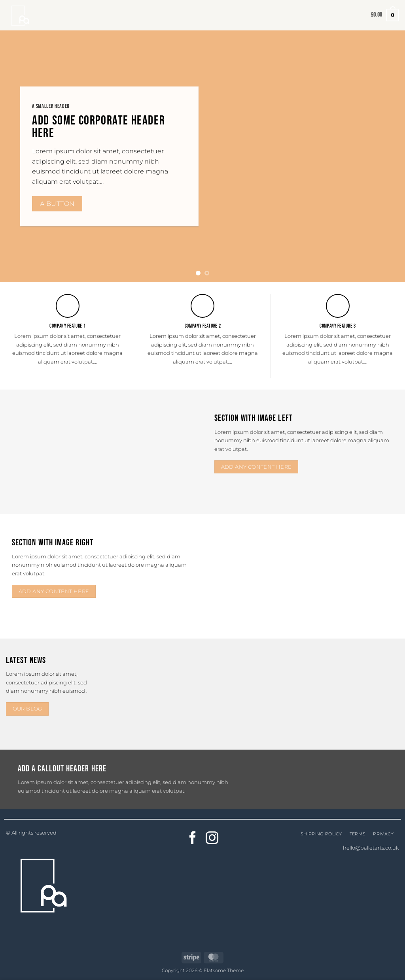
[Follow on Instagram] (212, 839)
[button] (385, 15)
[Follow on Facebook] (193, 839)
